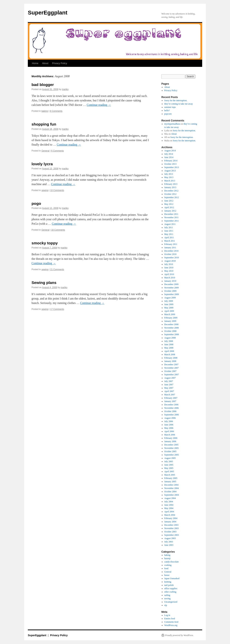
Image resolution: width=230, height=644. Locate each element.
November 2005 (172, 448)
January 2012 (170, 211)
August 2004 (170, 498)
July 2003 (169, 542)
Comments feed (171, 622)
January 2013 (170, 187)
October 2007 (170, 371)
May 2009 (169, 308)
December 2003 (171, 525)
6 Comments (57, 151)
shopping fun (44, 124)
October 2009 (170, 291)
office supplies (171, 588)
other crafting (170, 592)
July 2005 (169, 461)
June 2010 (169, 268)
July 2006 (169, 421)
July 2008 (169, 341)
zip (166, 605)
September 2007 (172, 375)
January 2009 (170, 321)
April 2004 (169, 512)
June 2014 (169, 157)
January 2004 (170, 522)
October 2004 (170, 492)
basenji (167, 558)
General (45, 151)
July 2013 (169, 174)
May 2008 (169, 348)
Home (35, 63)
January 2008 (170, 361)
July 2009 (169, 301)
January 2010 (170, 281)
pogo (36, 203)
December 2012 (171, 191)
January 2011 (170, 248)
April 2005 (169, 471)
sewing (45, 190)
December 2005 (171, 445)
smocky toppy (45, 243)
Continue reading (99, 105)
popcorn (168, 114)
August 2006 (170, 418)
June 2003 (169, 545)
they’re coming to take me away (179, 104)
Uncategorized (171, 602)
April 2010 (169, 274)
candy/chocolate (172, 562)
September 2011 (172, 221)
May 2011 (169, 234)
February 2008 (171, 358)
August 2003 (170, 538)
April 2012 (169, 207)
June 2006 (169, 425)
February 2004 (171, 518)
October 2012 (170, 194)
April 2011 (169, 238)
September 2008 (172, 334)
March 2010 (170, 278)
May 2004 (169, 508)
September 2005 (172, 455)
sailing (167, 595)
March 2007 (170, 395)
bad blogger (43, 85)
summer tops (170, 107)
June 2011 (169, 231)
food (166, 568)
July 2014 (169, 154)
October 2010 (170, 254)
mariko (65, 89)
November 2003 (172, 528)
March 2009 (170, 314)
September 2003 (172, 535)
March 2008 (170, 354)
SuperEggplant (48, 13)
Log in (167, 615)
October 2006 (170, 411)
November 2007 (172, 368)
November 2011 (171, 217)
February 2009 (171, 318)
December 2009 (171, 284)
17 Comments (57, 309)
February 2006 (171, 438)
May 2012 (169, 204)
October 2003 (170, 532)
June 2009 (169, 304)
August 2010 (170, 261)
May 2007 (169, 388)
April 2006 (169, 431)
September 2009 (172, 294)
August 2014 (170, 151)
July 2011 (169, 227)
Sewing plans (44, 283)
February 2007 (171, 398)
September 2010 (172, 258)
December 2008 (171, 324)
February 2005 (171, 478)
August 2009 (170, 298)
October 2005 (170, 451)
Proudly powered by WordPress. (179, 635)
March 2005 (170, 475)
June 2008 (169, 344)
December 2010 (171, 251)
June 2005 (169, 465)
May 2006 (169, 428)
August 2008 (170, 338)
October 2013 (170, 164)
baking (45, 111)
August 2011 (170, 224)
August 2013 (170, 171)
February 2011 (171, 244)
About (45, 63)
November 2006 (172, 408)
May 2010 (169, 271)
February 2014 (171, 161)
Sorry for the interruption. (176, 100)
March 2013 (170, 181)
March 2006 (170, 435)
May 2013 (169, 177)
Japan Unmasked (172, 578)
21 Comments (57, 269)
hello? (167, 110)
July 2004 (169, 502)
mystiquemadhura (172, 124)
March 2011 (170, 241)
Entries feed (170, 619)
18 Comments (58, 230)
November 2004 (172, 488)
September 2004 (172, 495)
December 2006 (171, 405)
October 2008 (170, 331)
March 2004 (170, 515)
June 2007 (169, 385)
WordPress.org (171, 625)
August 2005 (170, 458)
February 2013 (171, 184)
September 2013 (172, 167)
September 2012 (172, 197)
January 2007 (170, 401)
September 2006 (172, 415)
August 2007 (170, 378)
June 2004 (169, 505)
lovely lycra (42, 164)
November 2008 (172, 328)
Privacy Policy (60, 63)
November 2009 (172, 288)
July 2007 (169, 381)
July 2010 (169, 264)
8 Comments (56, 111)
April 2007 (169, 391)
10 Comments (57, 190)
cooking (168, 565)
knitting (168, 582)
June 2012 (169, 201)
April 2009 (169, 311)
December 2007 (171, 365)
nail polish (169, 585)
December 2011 (171, 214)
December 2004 (171, 485)
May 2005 (169, 468)
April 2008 (169, 351)
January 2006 (170, 441)
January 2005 (170, 482)
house (167, 575)
